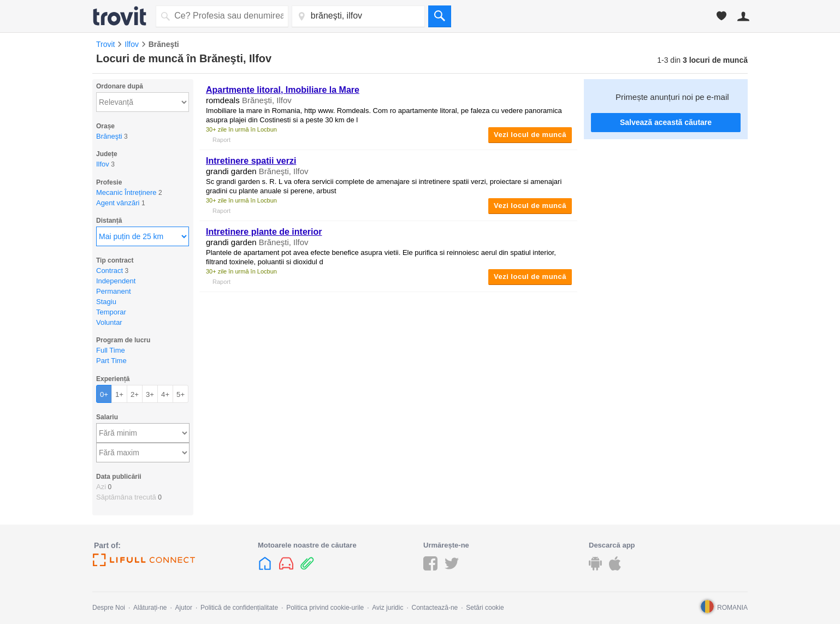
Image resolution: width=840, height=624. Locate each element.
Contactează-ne (435, 608)
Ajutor (184, 608)
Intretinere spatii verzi (251, 161)
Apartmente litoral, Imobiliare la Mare (283, 90)
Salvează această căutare (666, 122)
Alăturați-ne (150, 608)
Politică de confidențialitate (239, 608)
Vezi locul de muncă (530, 135)
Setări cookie (485, 608)
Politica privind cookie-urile (325, 608)
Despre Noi (109, 608)
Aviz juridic (388, 608)
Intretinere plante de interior (264, 232)
